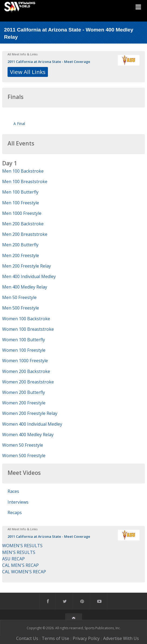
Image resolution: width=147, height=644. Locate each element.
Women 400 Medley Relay (28, 435)
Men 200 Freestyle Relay (27, 266)
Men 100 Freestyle (21, 203)
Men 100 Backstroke (23, 171)
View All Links (28, 72)
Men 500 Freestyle (21, 308)
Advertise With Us (121, 638)
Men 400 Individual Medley (29, 276)
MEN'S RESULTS (19, 552)
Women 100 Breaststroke (28, 329)
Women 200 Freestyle (24, 403)
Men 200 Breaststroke (25, 234)
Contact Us (27, 638)
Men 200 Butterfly (20, 245)
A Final (19, 124)
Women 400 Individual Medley (32, 424)
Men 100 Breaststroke (25, 182)
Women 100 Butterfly (24, 340)
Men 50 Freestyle (19, 297)
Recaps (15, 513)
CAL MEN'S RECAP (20, 565)
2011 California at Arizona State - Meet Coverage (49, 62)
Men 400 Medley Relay (25, 287)
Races (13, 491)
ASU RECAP (13, 559)
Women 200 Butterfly (24, 392)
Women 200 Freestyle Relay (30, 413)
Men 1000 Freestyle (22, 213)
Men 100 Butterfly (20, 192)
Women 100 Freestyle (24, 350)
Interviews (18, 502)
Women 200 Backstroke (26, 371)
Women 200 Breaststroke (28, 382)
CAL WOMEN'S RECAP (24, 572)
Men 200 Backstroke (23, 224)
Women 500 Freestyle (24, 456)
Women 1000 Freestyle (25, 361)
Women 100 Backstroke (26, 319)
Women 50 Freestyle (23, 445)
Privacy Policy (86, 638)
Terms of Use (55, 638)
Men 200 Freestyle (21, 255)
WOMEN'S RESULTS (22, 546)
